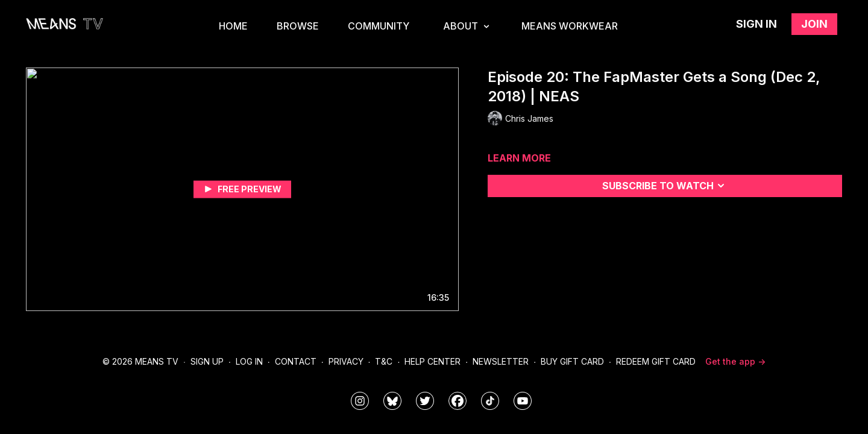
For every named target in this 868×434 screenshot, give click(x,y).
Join (814, 24)
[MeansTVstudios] (392, 401)
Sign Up (207, 361)
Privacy (346, 361)
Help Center (432, 361)
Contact (296, 361)
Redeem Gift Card (656, 361)
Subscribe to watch (665, 186)
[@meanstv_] (490, 401)
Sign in (756, 24)
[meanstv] (458, 401)
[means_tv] (360, 401)
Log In (249, 361)
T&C (384, 361)
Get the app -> (735, 361)
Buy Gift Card (572, 361)
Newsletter (501, 361)
